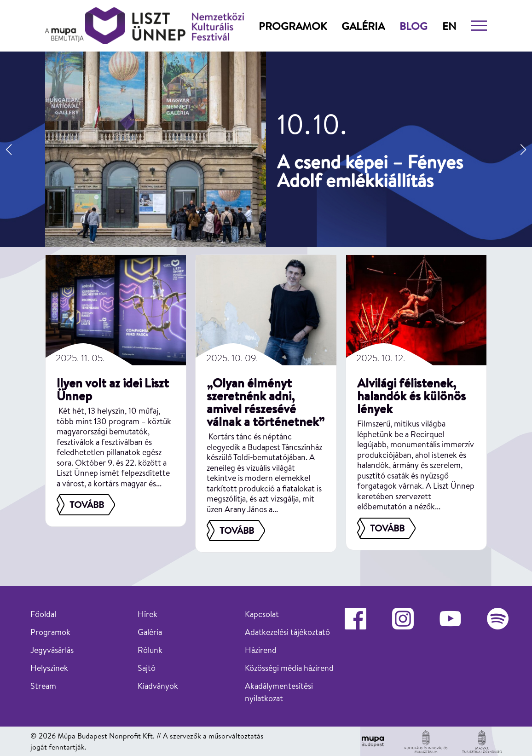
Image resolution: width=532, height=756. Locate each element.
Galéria (363, 26)
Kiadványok (158, 686)
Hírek (147, 614)
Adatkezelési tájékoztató (287, 632)
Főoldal (43, 614)
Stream (43, 686)
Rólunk (150, 650)
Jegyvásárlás (52, 650)
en (449, 26)
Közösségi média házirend (289, 668)
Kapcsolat (262, 614)
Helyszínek (49, 668)
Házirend (261, 650)
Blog (413, 26)
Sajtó (147, 668)
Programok (293, 26)
